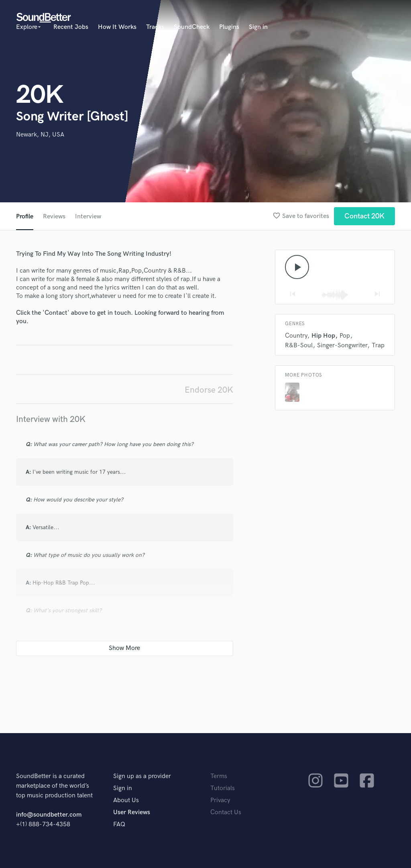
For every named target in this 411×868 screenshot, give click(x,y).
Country (296, 336)
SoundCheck (192, 27)
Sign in (258, 27)
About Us (126, 800)
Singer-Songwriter (342, 345)
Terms (219, 776)
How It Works (117, 27)
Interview (88, 217)
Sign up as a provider (142, 776)
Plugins (229, 27)
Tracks (155, 27)
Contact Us (226, 812)
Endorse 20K (209, 390)
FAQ (119, 824)
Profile (25, 217)
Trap (378, 345)
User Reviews (132, 812)
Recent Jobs (71, 27)
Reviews (54, 217)
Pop (345, 336)
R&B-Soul (299, 345)
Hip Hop (323, 336)
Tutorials (223, 788)
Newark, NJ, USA (40, 135)
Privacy (220, 800)
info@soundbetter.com (49, 815)
